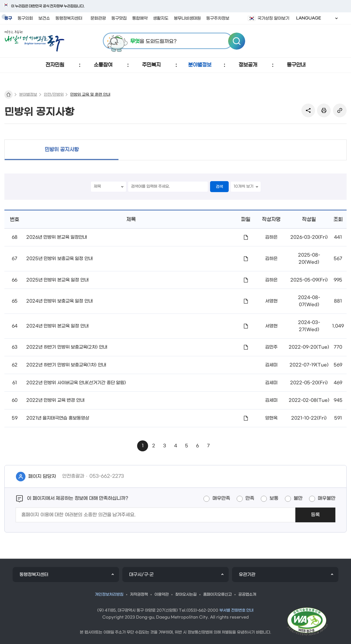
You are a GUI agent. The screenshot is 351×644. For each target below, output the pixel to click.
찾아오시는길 (186, 595)
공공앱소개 (247, 595)
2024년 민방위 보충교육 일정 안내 (60, 301)
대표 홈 (9, 95)
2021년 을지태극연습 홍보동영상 (58, 418)
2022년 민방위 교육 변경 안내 (55, 400)
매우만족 (221, 498)
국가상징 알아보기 (273, 18)
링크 (340, 110)
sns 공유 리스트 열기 (308, 110)
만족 (250, 498)
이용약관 (162, 595)
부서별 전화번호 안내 (237, 610)
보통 (274, 498)
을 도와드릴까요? (153, 42)
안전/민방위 (54, 95)
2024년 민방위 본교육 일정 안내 (57, 326)
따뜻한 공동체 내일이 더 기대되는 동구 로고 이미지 (34, 41)
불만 (298, 498)
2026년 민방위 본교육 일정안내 (57, 237)
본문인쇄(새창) (324, 110)
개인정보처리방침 (109, 595)
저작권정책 (139, 595)
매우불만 (327, 498)
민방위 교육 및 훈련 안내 (90, 95)
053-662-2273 (107, 476)
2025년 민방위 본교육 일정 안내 (57, 280)
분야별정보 (28, 95)
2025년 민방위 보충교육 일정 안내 (60, 259)
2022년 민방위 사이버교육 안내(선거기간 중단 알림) (76, 383)
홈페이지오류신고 (217, 595)
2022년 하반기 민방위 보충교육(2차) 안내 (67, 347)
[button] (55, 65)
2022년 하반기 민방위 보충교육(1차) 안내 (66, 365)
